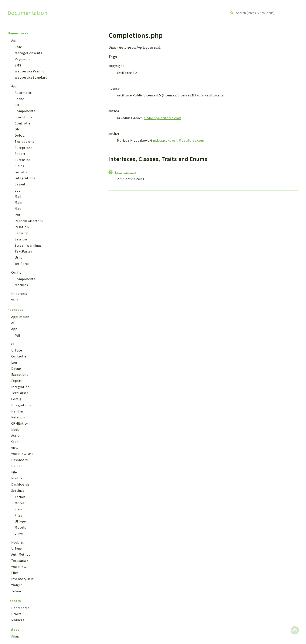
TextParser (23, 251)
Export (20, 154)
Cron (15, 442)
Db (17, 129)
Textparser (20, 561)
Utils (19, 257)
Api (14, 40)
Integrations (25, 178)
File (14, 472)
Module (17, 478)
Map (18, 209)
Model (16, 429)
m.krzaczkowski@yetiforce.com (178, 140)
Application (20, 317)
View (15, 448)
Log (18, 190)
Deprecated (21, 608)
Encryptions (24, 141)
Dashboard (20, 460)
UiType (16, 548)
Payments (23, 59)
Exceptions (24, 148)
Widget (17, 585)
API (14, 323)
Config (16, 272)
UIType (17, 350)
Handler (17, 411)
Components (25, 111)
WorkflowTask (22, 454)
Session (21, 239)
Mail (18, 196)
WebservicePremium (31, 71)
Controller (23, 123)
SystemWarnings (28, 245)
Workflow (19, 567)
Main (18, 202)
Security (21, 233)
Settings (18, 490)
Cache (19, 99)
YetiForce (22, 264)
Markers (18, 620)
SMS (18, 65)
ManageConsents (28, 53)
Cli (17, 105)
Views (19, 534)
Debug (20, 135)
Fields (19, 166)
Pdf (17, 215)
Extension (23, 160)
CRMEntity (20, 423)
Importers (19, 294)
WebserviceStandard (31, 77)
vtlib (15, 300)
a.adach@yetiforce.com (162, 118)
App (14, 86)
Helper (16, 466)
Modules (21, 285)
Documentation (28, 13)
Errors (16, 614)
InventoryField (23, 579)
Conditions (23, 117)
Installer (22, 172)
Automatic (23, 93)
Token (16, 591)
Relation (22, 227)
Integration (20, 387)
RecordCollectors (29, 221)
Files (18, 515)
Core (18, 47)
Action (16, 435)
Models (20, 527)
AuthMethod (21, 554)
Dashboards (20, 484)
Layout (20, 184)
